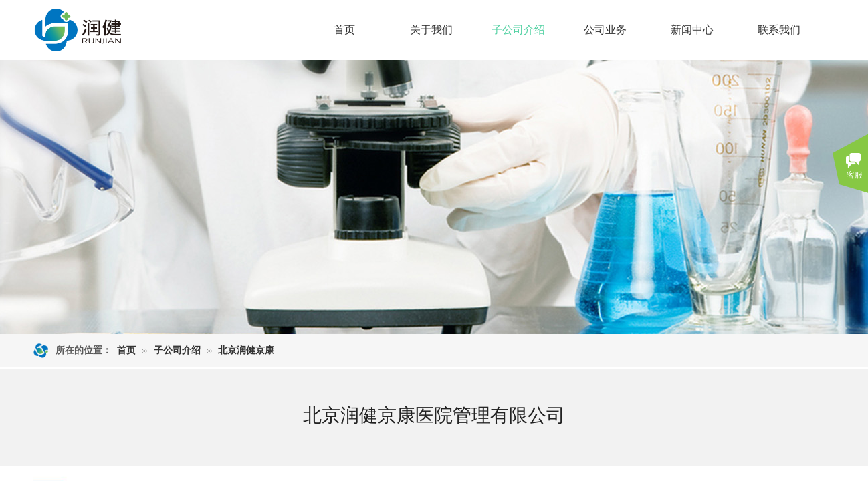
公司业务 (605, 30)
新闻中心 (692, 30)
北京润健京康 (246, 350)
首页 (344, 30)
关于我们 (431, 30)
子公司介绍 (518, 30)
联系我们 (779, 30)
